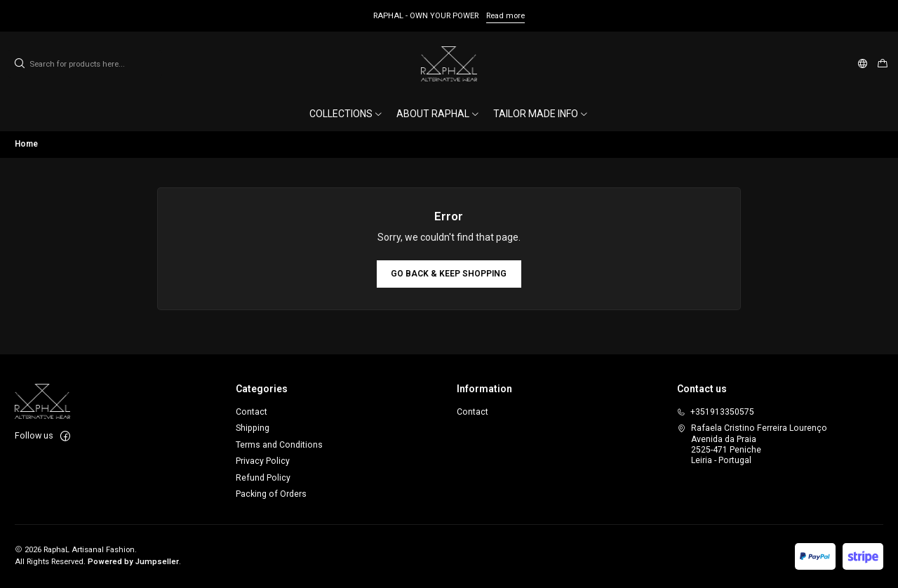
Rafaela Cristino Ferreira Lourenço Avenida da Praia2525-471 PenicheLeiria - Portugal (752, 444)
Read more (505, 16)
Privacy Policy (263, 461)
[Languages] (863, 64)
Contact (252, 412)
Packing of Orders (271, 494)
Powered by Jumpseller (133, 562)
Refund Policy (263, 478)
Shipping (253, 428)
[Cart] (882, 64)
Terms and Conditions (279, 445)
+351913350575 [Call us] (716, 412)
